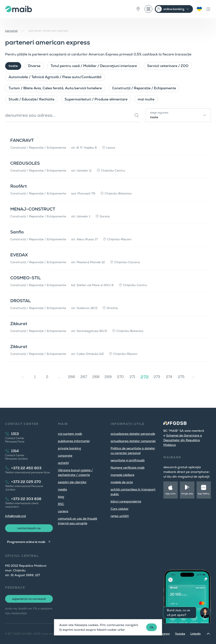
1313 (15, 434)
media (62, 489)
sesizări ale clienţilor (72, 482)
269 (108, 377)
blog (61, 497)
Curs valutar (120, 509)
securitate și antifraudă (128, 460)
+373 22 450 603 (26, 468)
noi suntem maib (70, 434)
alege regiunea (159, 113)
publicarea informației (74, 441)
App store (170, 494)
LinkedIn (195, 634)
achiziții (63, 463)
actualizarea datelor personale (133, 434)
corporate (65, 456)
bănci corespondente (126, 501)
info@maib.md (16, 516)
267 (84, 377)
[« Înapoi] (23, 377)
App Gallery (204, 494)
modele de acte (122, 482)
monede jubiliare (122, 475)
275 (181, 377)
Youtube (180, 634)
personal (11, 31)
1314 (15, 451)
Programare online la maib (26, 542)
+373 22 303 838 (26, 499)
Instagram (163, 634)
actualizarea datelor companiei (133, 441)
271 (132, 377)
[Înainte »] (193, 377)
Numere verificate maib (128, 468)
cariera (63, 511)
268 (96, 377)
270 (120, 377)
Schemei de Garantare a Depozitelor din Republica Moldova (183, 440)
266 (72, 377)
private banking (70, 448)
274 (169, 377)
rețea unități (120, 516)
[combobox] (178, 115)
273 (157, 377)
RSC (61, 504)
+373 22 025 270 (26, 482)
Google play (187, 494)
